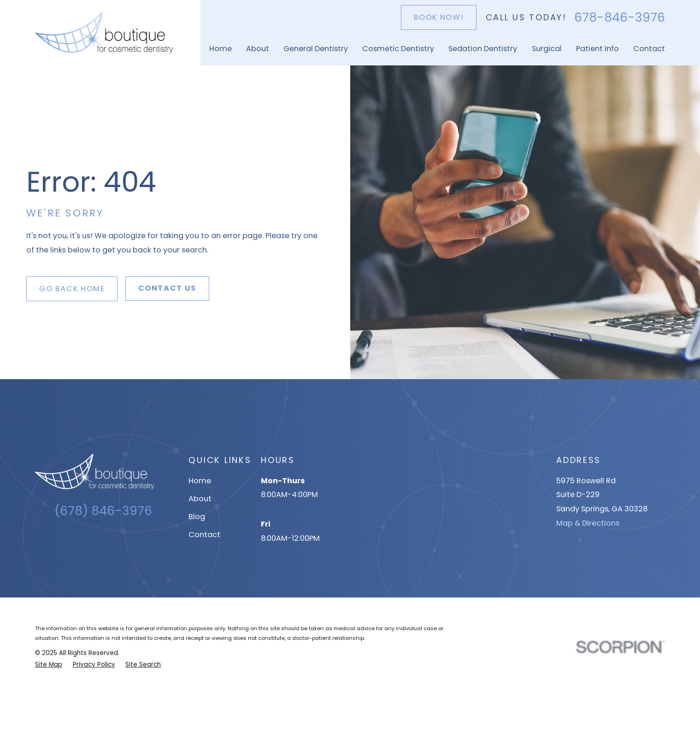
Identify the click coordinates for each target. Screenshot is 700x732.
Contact (204, 535)
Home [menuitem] (221, 49)
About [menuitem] (258, 49)
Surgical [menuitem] (547, 49)
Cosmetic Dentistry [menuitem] (398, 49)
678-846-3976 (620, 18)
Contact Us (167, 288)
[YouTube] (127, 541)
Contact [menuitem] (649, 49)
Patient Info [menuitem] (597, 49)
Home (200, 481)
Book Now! (439, 17)
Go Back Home (72, 289)
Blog (197, 517)
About (200, 499)
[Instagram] (95, 541)
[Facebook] (111, 541)
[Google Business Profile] (79, 541)
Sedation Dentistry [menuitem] (483, 49)
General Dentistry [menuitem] (316, 49)
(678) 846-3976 (103, 511)
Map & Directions (588, 523)
